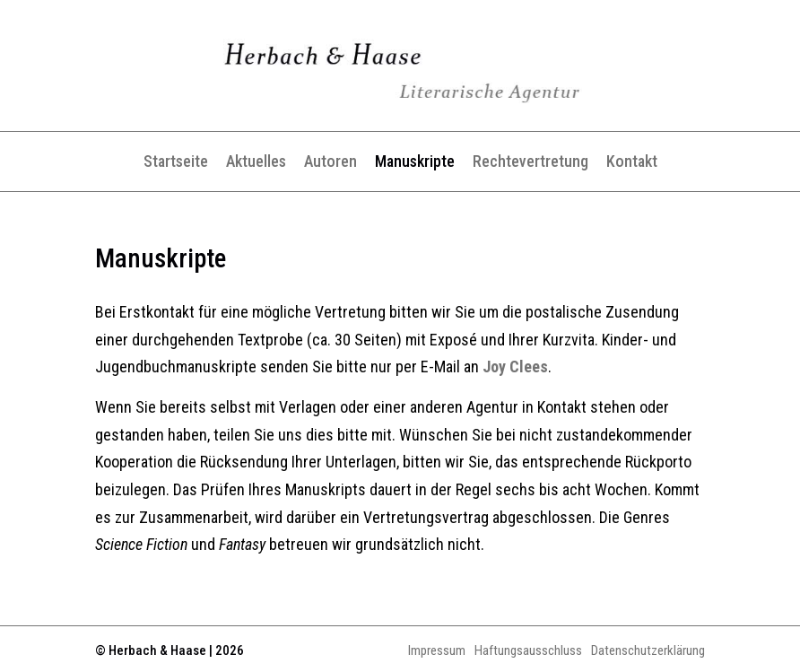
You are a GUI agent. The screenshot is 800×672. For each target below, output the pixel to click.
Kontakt (632, 161)
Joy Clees (515, 367)
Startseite (176, 161)
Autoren (330, 161)
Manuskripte (415, 161)
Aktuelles (256, 161)
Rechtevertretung (530, 161)
